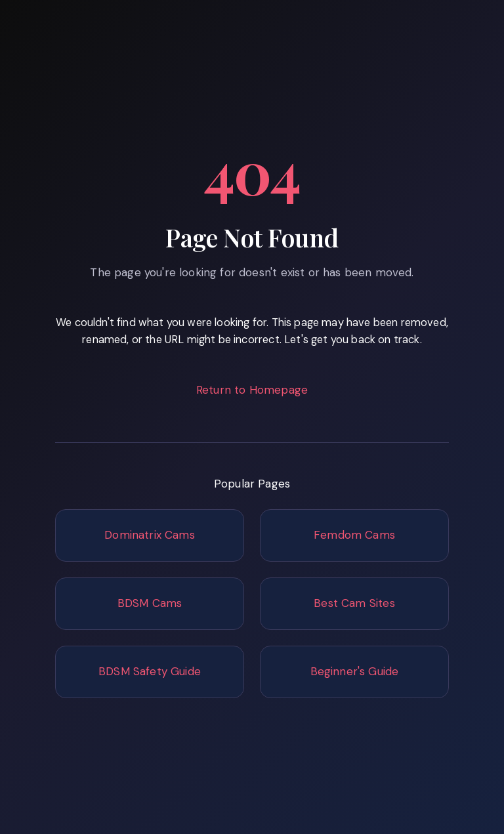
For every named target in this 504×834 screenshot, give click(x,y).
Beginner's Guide (355, 671)
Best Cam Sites (354, 603)
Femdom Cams (354, 535)
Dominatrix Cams (150, 535)
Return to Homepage (252, 390)
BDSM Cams (150, 603)
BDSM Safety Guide (150, 671)
